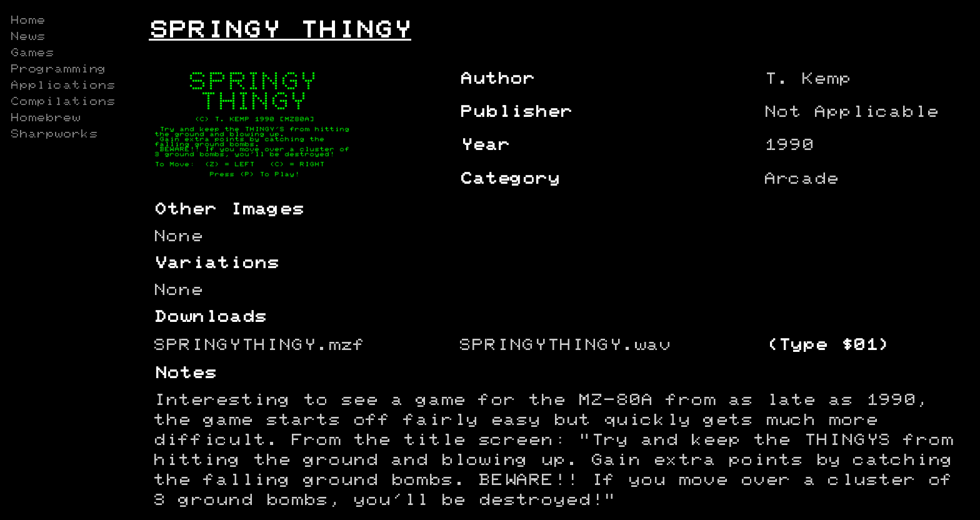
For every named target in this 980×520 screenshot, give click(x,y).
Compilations (62, 102)
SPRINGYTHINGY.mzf (259, 345)
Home (27, 21)
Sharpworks (54, 134)
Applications (62, 86)
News (27, 37)
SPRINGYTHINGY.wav (565, 345)
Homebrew (45, 118)
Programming (58, 69)
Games (32, 53)
